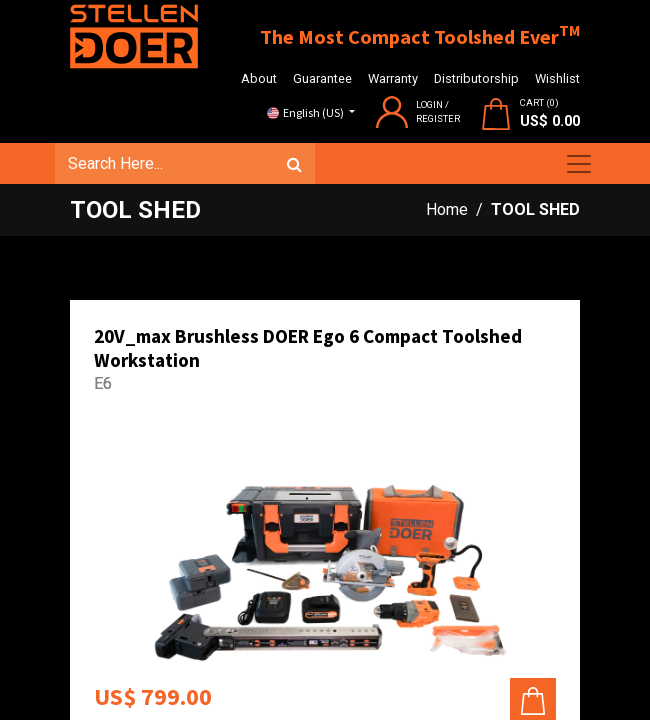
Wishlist (557, 78)
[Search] (294, 164)
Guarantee (322, 78)
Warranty (393, 78)
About (259, 78)
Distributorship (476, 78)
